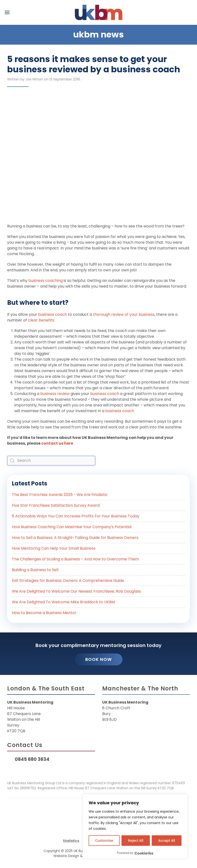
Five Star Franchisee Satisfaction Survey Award (56, 505)
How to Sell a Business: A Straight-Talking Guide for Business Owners (75, 538)
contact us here (57, 443)
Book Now (98, 659)
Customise (104, 841)
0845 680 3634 (32, 759)
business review (55, 394)
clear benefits (41, 320)
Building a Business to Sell (35, 570)
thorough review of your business (124, 314)
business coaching (45, 281)
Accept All (167, 841)
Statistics (71, 841)
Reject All (136, 841)
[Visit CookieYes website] (144, 853)
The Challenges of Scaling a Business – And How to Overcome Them (75, 559)
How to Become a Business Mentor (44, 613)
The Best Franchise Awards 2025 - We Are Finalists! (60, 495)
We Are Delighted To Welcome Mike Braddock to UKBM (63, 602)
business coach (52, 314)
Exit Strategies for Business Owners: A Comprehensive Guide (68, 581)
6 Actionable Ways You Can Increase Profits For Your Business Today (76, 516)
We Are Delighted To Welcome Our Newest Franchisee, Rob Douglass (76, 591)
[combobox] (51, 461)
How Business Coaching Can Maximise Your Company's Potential (72, 527)
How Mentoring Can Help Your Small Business (54, 548)
